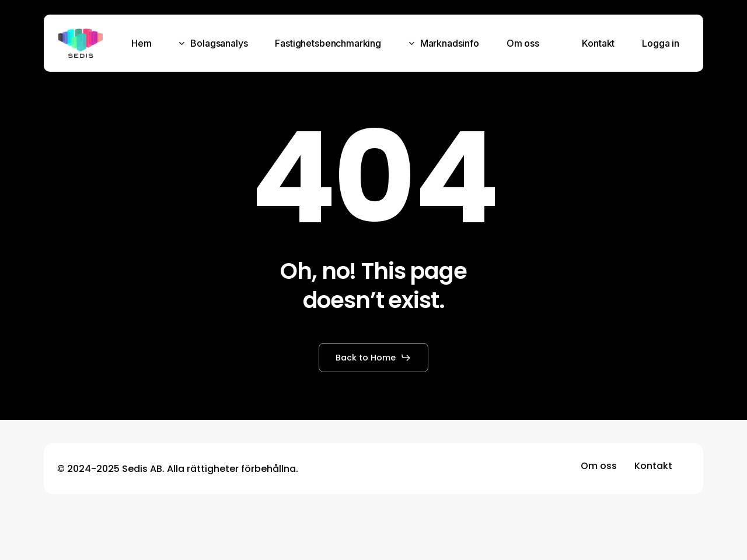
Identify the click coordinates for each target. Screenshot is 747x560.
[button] (373, 358)
